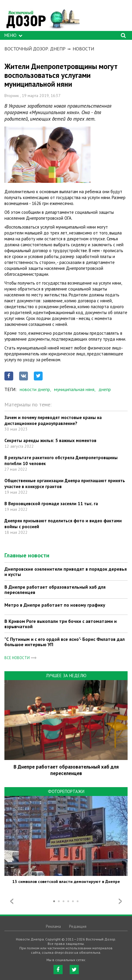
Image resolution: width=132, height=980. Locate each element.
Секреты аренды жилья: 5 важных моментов (50, 440)
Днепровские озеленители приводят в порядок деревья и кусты (66, 572)
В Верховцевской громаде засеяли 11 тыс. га (51, 504)
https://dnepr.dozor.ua (43, 17)
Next (120, 901)
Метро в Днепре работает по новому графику (55, 605)
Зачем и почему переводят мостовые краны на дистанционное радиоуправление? (53, 420)
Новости (83, 49)
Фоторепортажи (66, 791)
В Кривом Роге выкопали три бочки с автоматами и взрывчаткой (61, 624)
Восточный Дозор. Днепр (35, 49)
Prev (12, 901)
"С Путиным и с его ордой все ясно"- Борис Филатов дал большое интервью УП (65, 642)
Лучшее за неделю (66, 676)
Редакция (78, 926)
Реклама (53, 926)
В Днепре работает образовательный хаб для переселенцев (55, 590)
